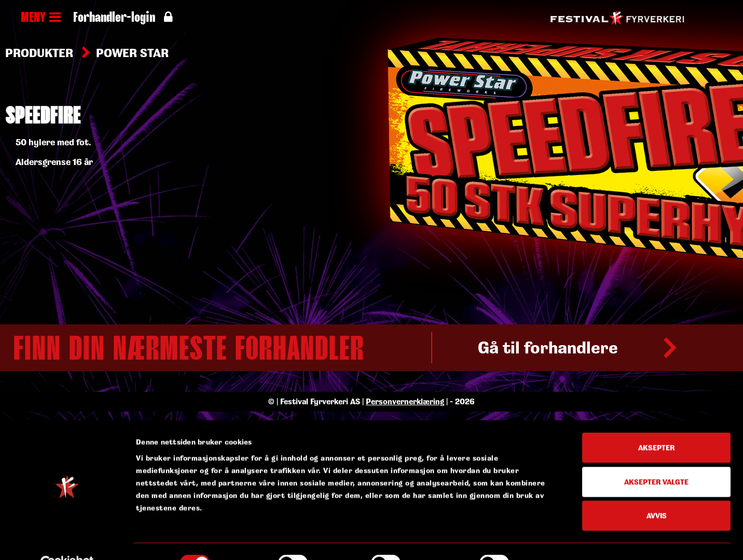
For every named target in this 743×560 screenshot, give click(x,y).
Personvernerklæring (405, 521)
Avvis (657, 415)
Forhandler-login (123, 18)
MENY (41, 18)
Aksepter (656, 347)
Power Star (132, 53)
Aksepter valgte (656, 381)
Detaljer (543, 467)
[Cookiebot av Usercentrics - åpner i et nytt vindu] (67, 468)
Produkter (39, 53)
